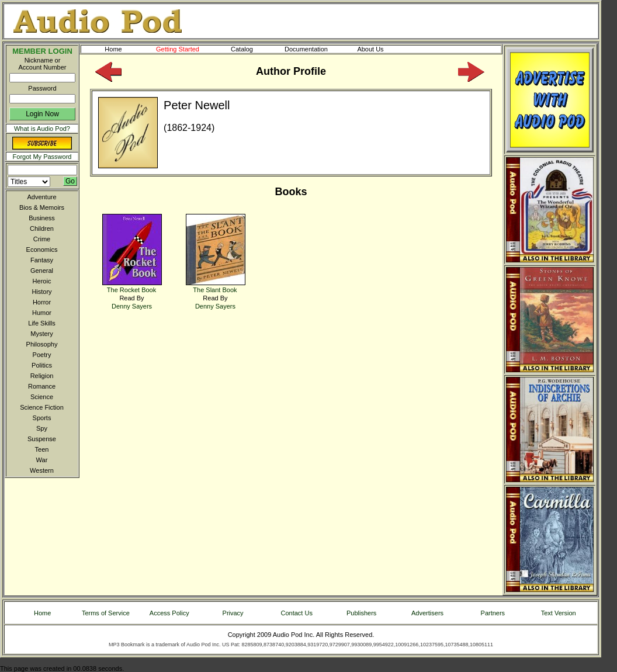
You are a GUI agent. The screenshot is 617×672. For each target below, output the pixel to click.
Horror (42, 302)
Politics (42, 365)
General (42, 271)
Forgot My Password (42, 157)
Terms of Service (106, 613)
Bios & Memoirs (42, 207)
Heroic (42, 281)
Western (42, 470)
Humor (42, 313)
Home (113, 49)
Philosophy (42, 344)
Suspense (42, 439)
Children (42, 228)
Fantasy (42, 260)
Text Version (559, 613)
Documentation (311, 49)
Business (42, 218)
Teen (42, 449)
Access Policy (169, 613)
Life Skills (41, 323)
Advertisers (427, 613)
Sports (42, 418)
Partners (493, 613)
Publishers (361, 613)
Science (42, 397)
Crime (42, 239)
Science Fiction (42, 407)
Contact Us (297, 613)
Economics (42, 250)
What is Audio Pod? (42, 129)
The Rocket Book (132, 286)
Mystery (42, 334)
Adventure (41, 197)
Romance (42, 386)
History (41, 292)
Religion (42, 376)
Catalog (252, 49)
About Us (380, 49)
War (42, 460)
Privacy (233, 613)
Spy (42, 428)
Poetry (42, 355)
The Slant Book (216, 286)
